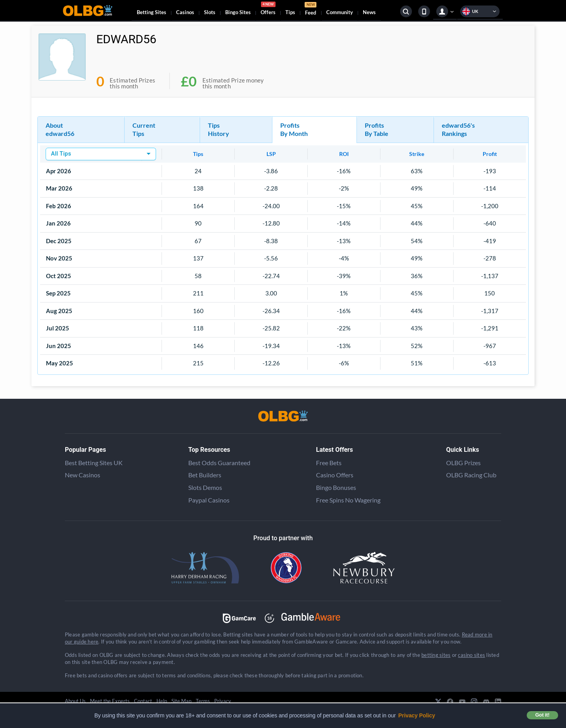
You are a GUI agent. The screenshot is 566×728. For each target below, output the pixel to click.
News (369, 12)
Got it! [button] (542, 715)
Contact (143, 701)
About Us (75, 701)
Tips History (219, 129)
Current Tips (144, 129)
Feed (311, 10)
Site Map (181, 701)
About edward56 (60, 129)
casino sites (471, 655)
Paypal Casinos (209, 500)
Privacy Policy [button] (417, 715)
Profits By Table (377, 129)
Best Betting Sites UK (94, 463)
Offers (268, 9)
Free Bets (329, 463)
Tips (290, 12)
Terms (203, 701)
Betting (152, 12)
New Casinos (83, 475)
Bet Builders (205, 475)
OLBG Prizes (463, 463)
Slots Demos (205, 487)
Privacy (223, 701)
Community (340, 12)
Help (162, 701)
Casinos (185, 12)
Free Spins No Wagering (348, 500)
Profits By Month (294, 129)
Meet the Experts (110, 701)
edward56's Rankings (458, 129)
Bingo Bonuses (336, 487)
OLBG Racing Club (471, 475)
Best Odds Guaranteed (219, 463)
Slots (210, 12)
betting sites (436, 655)
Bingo (238, 12)
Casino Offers (335, 475)
